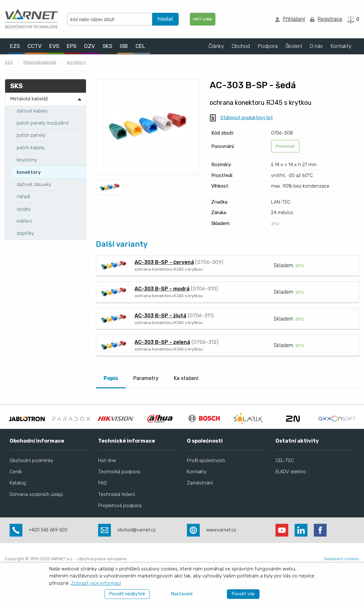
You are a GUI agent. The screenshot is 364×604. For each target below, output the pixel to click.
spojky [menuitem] (24, 209)
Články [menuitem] (216, 46)
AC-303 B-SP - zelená (162, 342)
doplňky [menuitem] (25, 233)
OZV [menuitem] (89, 46)
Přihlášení (294, 19)
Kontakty (197, 490)
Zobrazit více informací (96, 583)
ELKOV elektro (291, 490)
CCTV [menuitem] (35, 46)
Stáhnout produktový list (247, 118)
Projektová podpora (120, 524)
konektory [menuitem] (29, 172)
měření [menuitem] (24, 221)
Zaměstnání (200, 501)
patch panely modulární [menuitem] (43, 123)
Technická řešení (116, 513)
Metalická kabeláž (40, 62)
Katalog (18, 501)
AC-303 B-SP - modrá (162, 289)
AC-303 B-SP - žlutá (160, 316)
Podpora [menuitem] (268, 46)
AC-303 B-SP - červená (164, 262)
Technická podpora (119, 490)
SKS (9, 62)
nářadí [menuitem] (23, 197)
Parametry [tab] (146, 378)
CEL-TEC (285, 479)
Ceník (16, 490)
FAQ (102, 501)
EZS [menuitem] (15, 46)
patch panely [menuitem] (31, 135)
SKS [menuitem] (107, 46)
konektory (76, 62)
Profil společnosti (206, 479)
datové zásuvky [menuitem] (34, 184)
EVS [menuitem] (54, 46)
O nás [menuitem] (316, 46)
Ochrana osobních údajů (36, 513)
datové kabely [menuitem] (32, 111)
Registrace (330, 19)
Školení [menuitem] (294, 46)
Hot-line (107, 479)
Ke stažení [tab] (186, 378)
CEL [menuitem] (140, 46)
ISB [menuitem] (124, 46)
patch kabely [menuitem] (31, 148)
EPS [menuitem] (72, 46)
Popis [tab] (111, 378)
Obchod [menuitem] (241, 46)
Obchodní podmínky (31, 479)
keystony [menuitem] (27, 160)
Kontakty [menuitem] (341, 46)
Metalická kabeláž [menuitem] (29, 99)
